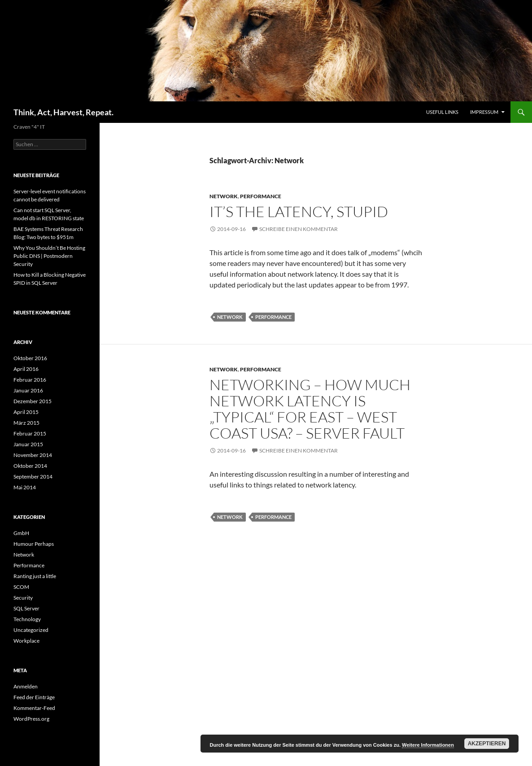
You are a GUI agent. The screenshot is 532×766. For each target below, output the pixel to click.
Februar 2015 (30, 433)
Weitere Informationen (428, 745)
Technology (27, 619)
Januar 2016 (28, 390)
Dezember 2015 (33, 401)
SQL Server (26, 608)
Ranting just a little (35, 576)
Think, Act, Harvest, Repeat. (63, 112)
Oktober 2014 (30, 466)
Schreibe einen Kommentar (299, 229)
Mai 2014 (25, 487)
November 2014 (33, 455)
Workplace (26, 641)
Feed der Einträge (34, 697)
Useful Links (442, 112)
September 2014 (33, 477)
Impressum (484, 112)
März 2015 (26, 423)
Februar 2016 (30, 380)
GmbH (21, 533)
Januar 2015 (28, 444)
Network (224, 196)
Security (23, 598)
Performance (261, 196)
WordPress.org (31, 719)
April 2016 (26, 369)
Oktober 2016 (30, 358)
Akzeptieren (487, 744)
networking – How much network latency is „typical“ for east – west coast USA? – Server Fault (310, 409)
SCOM (21, 587)
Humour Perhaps (34, 544)
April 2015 (26, 412)
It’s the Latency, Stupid (299, 211)
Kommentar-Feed (34, 708)
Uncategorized (31, 630)
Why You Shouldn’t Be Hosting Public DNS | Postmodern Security (49, 256)
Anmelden (26, 686)
